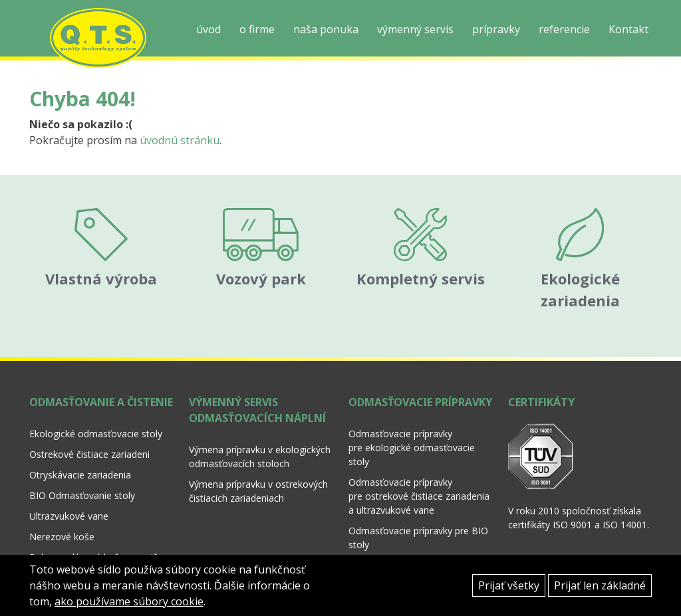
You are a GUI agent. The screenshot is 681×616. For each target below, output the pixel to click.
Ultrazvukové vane (69, 504)
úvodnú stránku (180, 140)
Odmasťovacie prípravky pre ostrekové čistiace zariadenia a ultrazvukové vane (419, 484)
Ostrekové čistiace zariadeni (89, 442)
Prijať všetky (509, 585)
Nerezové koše (62, 525)
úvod (208, 29)
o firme (257, 29)
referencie (564, 29)
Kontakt (628, 29)
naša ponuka (326, 29)
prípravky (496, 29)
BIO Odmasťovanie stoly (82, 483)
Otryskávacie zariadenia (80, 463)
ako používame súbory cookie (129, 601)
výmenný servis (415, 29)
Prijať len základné (600, 585)
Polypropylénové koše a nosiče (96, 545)
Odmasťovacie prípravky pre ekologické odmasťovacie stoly (412, 436)
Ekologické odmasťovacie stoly (96, 422)
